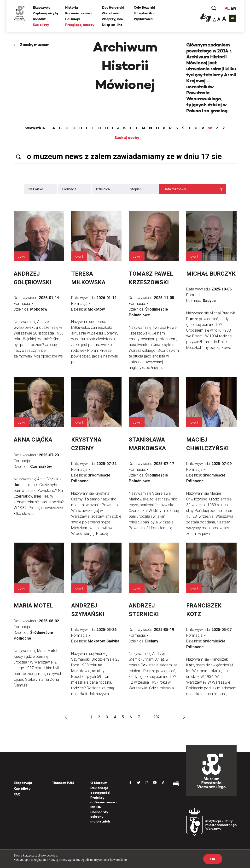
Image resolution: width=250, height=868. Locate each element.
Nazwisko (36, 189)
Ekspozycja (42, 7)
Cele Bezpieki (144, 7)
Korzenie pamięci (79, 13)
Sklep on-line (112, 25)
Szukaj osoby (127, 138)
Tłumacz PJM (63, 783)
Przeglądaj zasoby (80, 25)
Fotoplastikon (145, 13)
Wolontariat (111, 13)
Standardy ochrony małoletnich (100, 817)
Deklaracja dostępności (100, 790)
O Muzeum (99, 783)
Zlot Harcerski (113, 7)
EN (233, 8)
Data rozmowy (175, 189)
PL (227, 8)
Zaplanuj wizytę (46, 13)
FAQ (17, 794)
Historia (72, 7)
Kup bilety (41, 25)
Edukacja (73, 19)
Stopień (136, 189)
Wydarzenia (143, 19)
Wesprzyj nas (112, 19)
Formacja (69, 189)
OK (213, 859)
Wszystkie (35, 128)
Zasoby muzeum (35, 45)
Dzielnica (103, 189)
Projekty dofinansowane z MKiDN (104, 802)
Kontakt (39, 19)
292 (157, 717)
